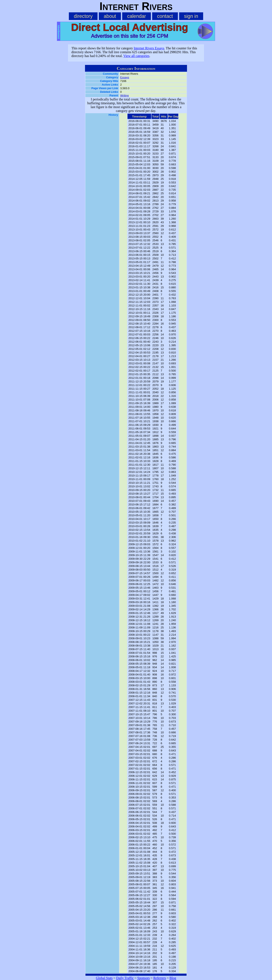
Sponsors (144, 978)
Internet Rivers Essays (149, 48)
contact (165, 16)
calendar (136, 16)
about (110, 16)
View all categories (137, 56)
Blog (173, 978)
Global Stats (104, 978)
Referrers (160, 978)
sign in (191, 16)
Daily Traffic (125, 978)
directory (83, 16)
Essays (125, 77)
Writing (125, 95)
